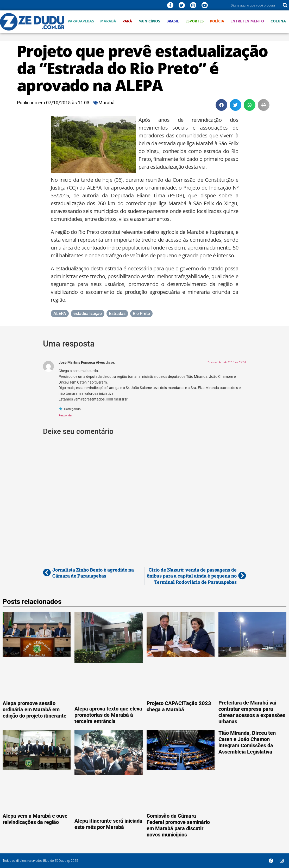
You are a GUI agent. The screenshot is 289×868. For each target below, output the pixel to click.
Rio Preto (141, 314)
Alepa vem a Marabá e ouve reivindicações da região (35, 819)
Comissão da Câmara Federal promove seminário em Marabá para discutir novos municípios (178, 825)
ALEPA (60, 314)
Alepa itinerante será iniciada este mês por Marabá (108, 824)
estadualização (88, 314)
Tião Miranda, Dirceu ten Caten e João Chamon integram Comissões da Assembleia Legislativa (247, 742)
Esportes (194, 21)
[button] (221, 105)
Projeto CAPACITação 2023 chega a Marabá (179, 706)
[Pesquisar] (285, 5)
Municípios (149, 21)
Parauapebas (81, 21)
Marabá (108, 21)
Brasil (173, 21)
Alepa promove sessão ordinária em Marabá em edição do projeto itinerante (34, 709)
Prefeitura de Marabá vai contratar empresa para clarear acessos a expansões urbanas (252, 712)
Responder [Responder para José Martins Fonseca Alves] (65, 415)
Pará (127, 21)
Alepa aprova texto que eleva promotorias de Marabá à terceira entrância (108, 715)
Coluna (278, 21)
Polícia (217, 21)
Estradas (117, 314)
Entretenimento (247, 21)
